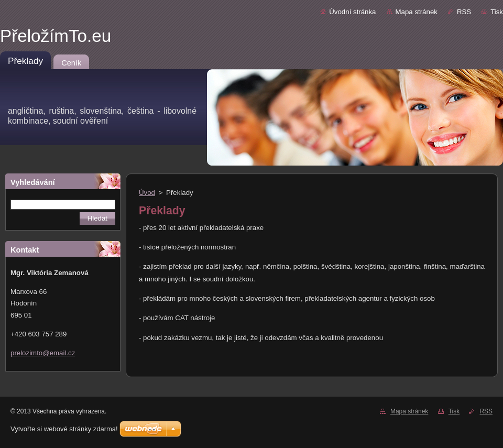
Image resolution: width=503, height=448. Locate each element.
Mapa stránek (417, 12)
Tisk (497, 12)
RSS (464, 12)
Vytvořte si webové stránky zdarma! (64, 429)
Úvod (147, 193)
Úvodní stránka (352, 12)
